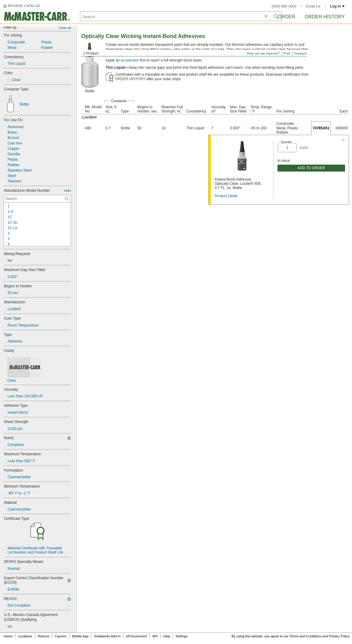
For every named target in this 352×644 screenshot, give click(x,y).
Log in (337, 6)
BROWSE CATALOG (24, 6)
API (155, 636)
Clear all (65, 28)
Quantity (286, 142)
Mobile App (80, 636)
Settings (181, 636)
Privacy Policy (339, 636)
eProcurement (137, 636)
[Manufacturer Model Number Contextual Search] (37, 199)
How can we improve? (263, 53)
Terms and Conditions (306, 636)
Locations (25, 636)
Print (287, 53)
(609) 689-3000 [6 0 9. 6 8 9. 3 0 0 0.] (284, 6)
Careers (61, 636)
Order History (325, 17)
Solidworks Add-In (107, 636)
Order (286, 17)
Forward (300, 53)
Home (8, 636)
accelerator (130, 60)
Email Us (313, 6)
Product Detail (226, 196)
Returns (44, 636)
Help (167, 636)
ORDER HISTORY (130, 79)
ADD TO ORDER (311, 168)
